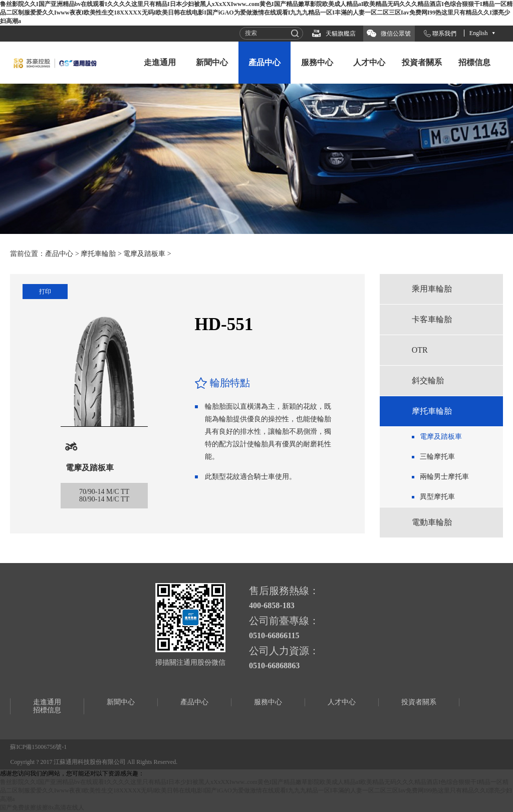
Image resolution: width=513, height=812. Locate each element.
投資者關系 (422, 62)
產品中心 (265, 62)
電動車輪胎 (432, 522)
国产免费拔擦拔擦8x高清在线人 (42, 807)
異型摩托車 (437, 497)
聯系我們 (444, 34)
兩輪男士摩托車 (444, 477)
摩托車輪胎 (98, 254)
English (479, 33)
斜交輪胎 (428, 380)
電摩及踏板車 (144, 254)
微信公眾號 (396, 34)
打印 (45, 292)
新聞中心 (212, 62)
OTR (420, 350)
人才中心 (369, 62)
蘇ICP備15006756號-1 (38, 747)
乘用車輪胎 (432, 289)
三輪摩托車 (437, 457)
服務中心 (317, 62)
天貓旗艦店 (341, 34)
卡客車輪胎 (432, 319)
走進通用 (160, 62)
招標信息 (474, 62)
